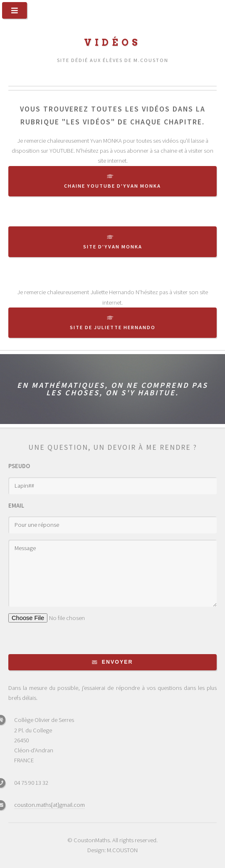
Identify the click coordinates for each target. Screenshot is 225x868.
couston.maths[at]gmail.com (49, 805)
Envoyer (117, 662)
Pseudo (19, 466)
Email (16, 506)
